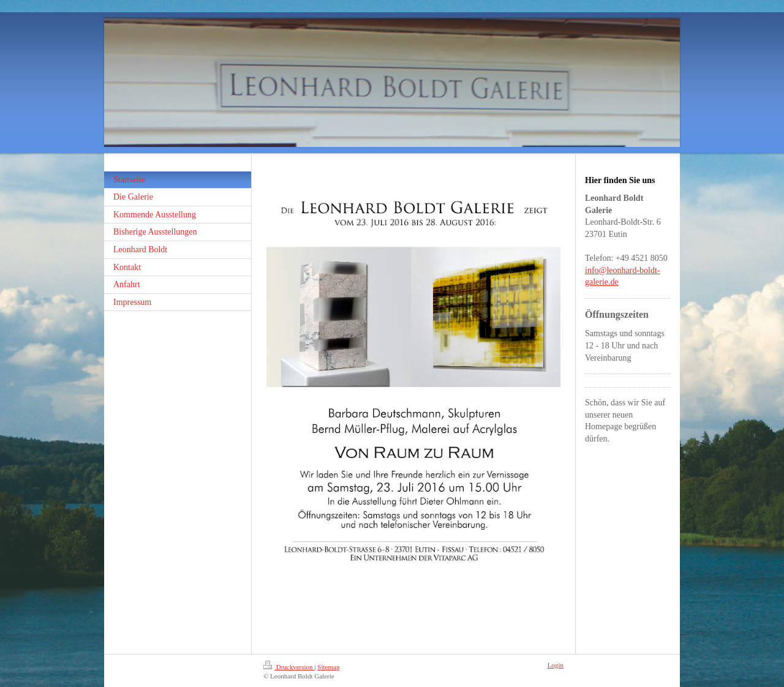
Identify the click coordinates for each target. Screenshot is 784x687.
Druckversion (289, 667)
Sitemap (328, 667)
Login (556, 665)
